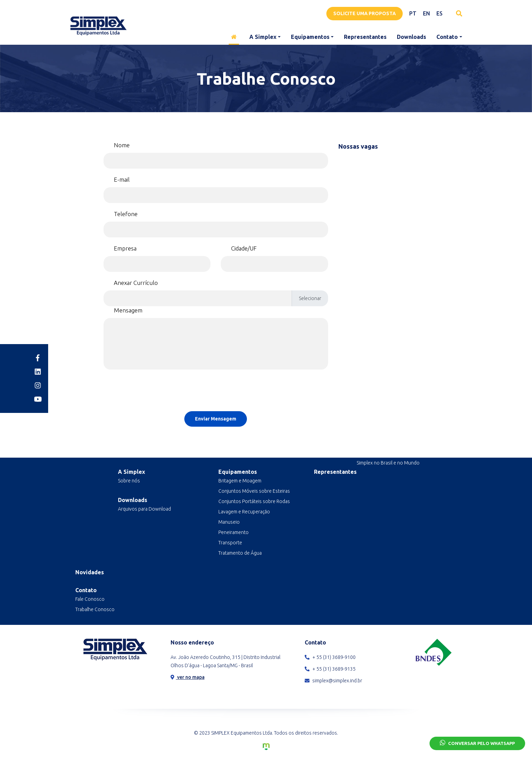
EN (426, 13)
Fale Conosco (90, 599)
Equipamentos (310, 37)
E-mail (122, 179)
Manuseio (229, 522)
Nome (122, 145)
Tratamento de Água (240, 553)
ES (439, 13)
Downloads (411, 37)
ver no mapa (188, 677)
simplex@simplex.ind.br (333, 681)
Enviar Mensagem (216, 419)
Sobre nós (129, 481)
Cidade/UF (244, 248)
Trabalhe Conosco (95, 609)
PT (413, 13)
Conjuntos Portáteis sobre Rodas (254, 501)
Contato (447, 37)
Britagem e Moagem (240, 481)
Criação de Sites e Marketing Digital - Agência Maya (266, 747)
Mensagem (128, 310)
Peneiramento (234, 532)
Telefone (126, 214)
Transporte (230, 543)
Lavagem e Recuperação (244, 512)
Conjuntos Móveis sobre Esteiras (254, 491)
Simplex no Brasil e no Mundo (388, 463)
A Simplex (263, 37)
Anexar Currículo (136, 283)
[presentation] (216, 393)
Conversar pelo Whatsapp (477, 743)
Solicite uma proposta (365, 13)
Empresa (125, 248)
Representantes (365, 37)
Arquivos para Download (144, 509)
